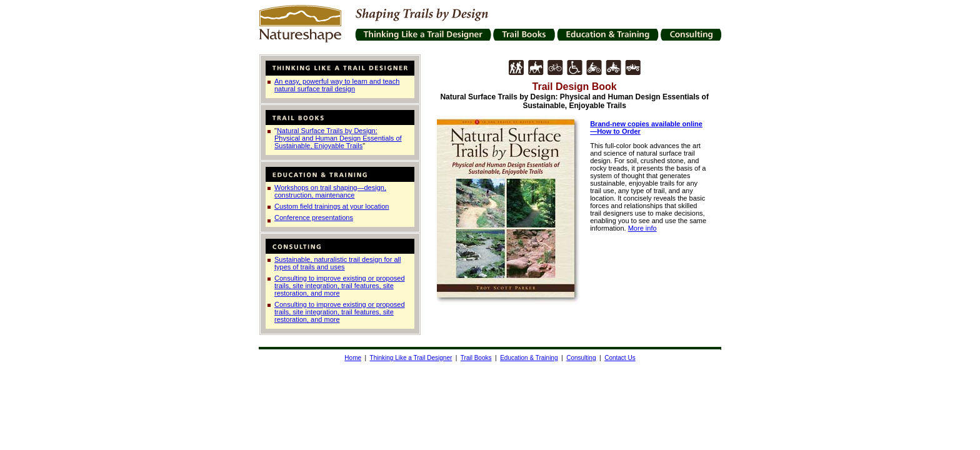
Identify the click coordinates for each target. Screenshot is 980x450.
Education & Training (529, 358)
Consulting (581, 358)
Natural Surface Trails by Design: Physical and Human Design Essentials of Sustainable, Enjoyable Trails (338, 138)
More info (642, 228)
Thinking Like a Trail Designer (411, 358)
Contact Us (620, 358)
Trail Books (476, 358)
